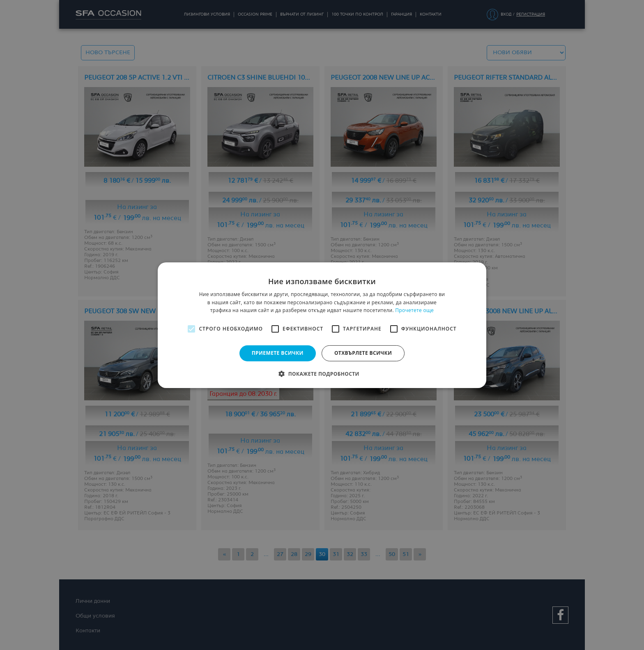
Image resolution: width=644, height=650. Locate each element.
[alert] (322, 325)
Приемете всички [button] (278, 353)
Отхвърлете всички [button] (363, 353)
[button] (322, 374)
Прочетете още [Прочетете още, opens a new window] (414, 310)
